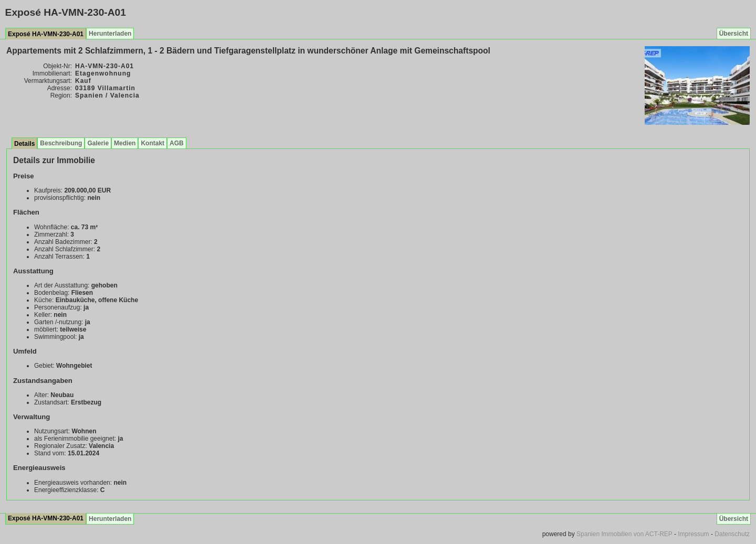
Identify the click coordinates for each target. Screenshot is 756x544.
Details (24, 144)
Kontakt (153, 143)
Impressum (693, 534)
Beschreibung (61, 143)
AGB (177, 143)
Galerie (98, 143)
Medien (125, 143)
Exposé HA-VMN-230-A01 (46, 34)
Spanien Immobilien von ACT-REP (624, 534)
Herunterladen (110, 34)
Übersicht (734, 34)
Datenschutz (732, 534)
